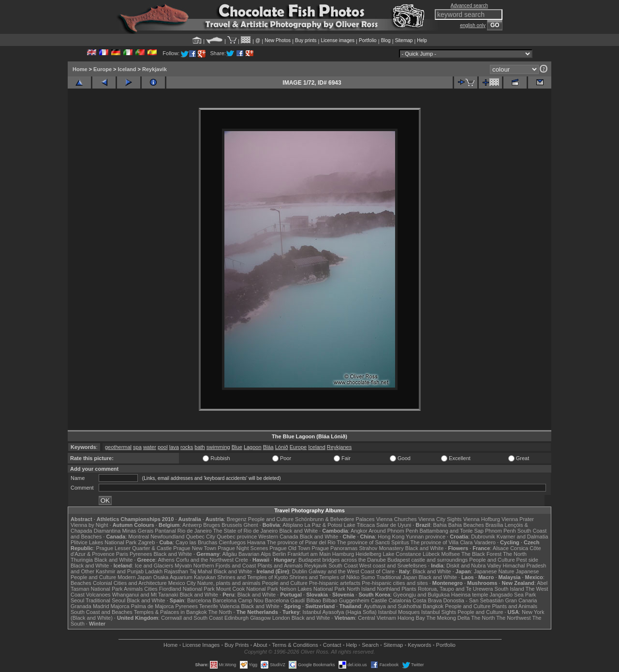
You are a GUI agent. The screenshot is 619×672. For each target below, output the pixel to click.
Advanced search (469, 6)
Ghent (251, 525)
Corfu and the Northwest (205, 560)
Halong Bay (411, 618)
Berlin (279, 554)
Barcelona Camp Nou (238, 600)
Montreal (139, 537)
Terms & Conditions (295, 645)
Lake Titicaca (359, 525)
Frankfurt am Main (309, 554)
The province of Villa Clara (442, 542)
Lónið (282, 447)
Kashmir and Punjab (120, 571)
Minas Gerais (138, 531)
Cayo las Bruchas (196, 542)
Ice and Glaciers (154, 566)
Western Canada (278, 537)
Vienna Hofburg (482, 519)
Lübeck (431, 554)
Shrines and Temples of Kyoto (252, 577)
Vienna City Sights (440, 519)
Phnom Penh (501, 531)
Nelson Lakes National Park (312, 589)
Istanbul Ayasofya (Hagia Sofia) (339, 612)
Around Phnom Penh (393, 531)
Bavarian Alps (255, 554)
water (150, 447)
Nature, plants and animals (229, 583)
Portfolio (368, 40)
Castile (379, 600)
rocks (187, 447)
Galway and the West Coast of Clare (352, 571)
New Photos (278, 40)
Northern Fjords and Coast (225, 566)
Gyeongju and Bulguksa (421, 595)
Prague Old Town (290, 548)
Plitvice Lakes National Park (103, 542)
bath (199, 447)
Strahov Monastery (381, 548)
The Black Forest (481, 554)
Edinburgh (236, 618)
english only (473, 25)
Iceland (127, 69)
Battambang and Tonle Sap (451, 531)
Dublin (300, 571)
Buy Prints (236, 645)
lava (174, 447)
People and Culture (271, 519)
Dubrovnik (483, 537)
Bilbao (314, 600)
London (281, 618)
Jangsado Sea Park (513, 595)
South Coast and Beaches (102, 612)
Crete (242, 560)
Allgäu (229, 554)
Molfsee (451, 554)
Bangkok (433, 606)
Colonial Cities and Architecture (130, 583)
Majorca (120, 606)
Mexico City (182, 583)
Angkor (359, 531)
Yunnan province (426, 537)
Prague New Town (195, 548)
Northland (389, 589)
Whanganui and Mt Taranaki (145, 595)
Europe (103, 69)
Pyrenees (141, 554)
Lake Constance (402, 554)
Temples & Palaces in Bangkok (170, 612)
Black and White (299, 531)
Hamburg (343, 554)
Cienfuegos (232, 542)
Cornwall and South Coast (192, 618)
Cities (151, 589)
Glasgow (260, 618)
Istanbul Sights (439, 612)
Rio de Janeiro (195, 531)
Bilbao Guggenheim (346, 600)
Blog (386, 40)
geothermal (118, 447)
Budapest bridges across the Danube (342, 560)
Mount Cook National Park (247, 589)
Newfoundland (167, 537)
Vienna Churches (397, 519)
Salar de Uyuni (394, 525)
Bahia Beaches (466, 525)
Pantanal (165, 531)
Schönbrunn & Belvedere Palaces (335, 519)
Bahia (440, 525)
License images (338, 40)
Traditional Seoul (105, 600)
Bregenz (237, 519)
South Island (509, 589)
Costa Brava (427, 600)
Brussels (232, 525)
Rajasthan (176, 571)
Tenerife (209, 606)
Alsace (501, 548)
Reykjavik (155, 69)
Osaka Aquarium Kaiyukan (185, 577)
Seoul (77, 600)
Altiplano (293, 525)
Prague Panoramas (335, 548)
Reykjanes (339, 447)
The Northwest (514, 618)
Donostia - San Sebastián (474, 600)
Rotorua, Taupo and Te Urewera (456, 589)
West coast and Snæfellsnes (393, 566)
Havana (256, 542)
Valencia (229, 606)
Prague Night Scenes (243, 548)
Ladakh (154, 571)
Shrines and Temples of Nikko (324, 577)
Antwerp (192, 525)
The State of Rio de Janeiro (246, 531)
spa (137, 447)
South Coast (343, 566)
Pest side (527, 560)
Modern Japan (134, 577)
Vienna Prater (518, 519)
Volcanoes (98, 595)
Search (370, 645)
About (260, 645)
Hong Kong (391, 537)
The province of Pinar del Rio (301, 542)
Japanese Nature (494, 571)
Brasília (494, 525)
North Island (361, 589)
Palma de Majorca (153, 606)
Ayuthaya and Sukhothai (392, 606)
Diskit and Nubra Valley (474, 566)
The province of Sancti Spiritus (373, 542)
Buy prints (306, 40)
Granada (81, 606)
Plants (409, 589)
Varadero (485, 542)
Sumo (368, 577)
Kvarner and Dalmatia (522, 537)
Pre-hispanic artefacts (335, 583)
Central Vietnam (377, 618)
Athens (166, 560)
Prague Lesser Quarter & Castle (134, 548)
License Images (201, 645)
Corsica (519, 548)
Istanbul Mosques (399, 612)
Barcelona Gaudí (285, 600)
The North (515, 554)
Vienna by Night (89, 525)
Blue (237, 447)
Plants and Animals (280, 566)
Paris (122, 554)
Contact (332, 645)
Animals (133, 589)
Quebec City (201, 537)
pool (163, 447)
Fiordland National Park (187, 589)
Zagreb (146, 542)
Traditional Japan (397, 577)
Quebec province (237, 537)
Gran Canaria (521, 600)
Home (80, 69)
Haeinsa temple (470, 595)
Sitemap (404, 40)
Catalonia (399, 600)
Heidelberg (368, 554)
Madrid (101, 606)
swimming (218, 447)
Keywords (419, 645)
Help (422, 40)
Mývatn (183, 566)
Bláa (268, 447)
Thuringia (82, 560)
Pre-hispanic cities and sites (395, 583)
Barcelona (199, 600)
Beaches (81, 583)
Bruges (212, 525)
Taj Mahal (201, 571)
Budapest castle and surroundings (427, 560)
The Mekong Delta (448, 618)
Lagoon (253, 447)
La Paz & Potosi (324, 525)
